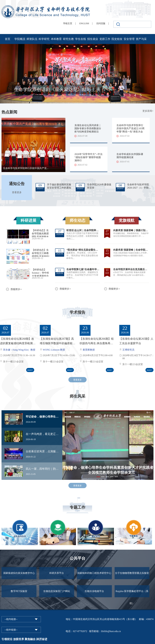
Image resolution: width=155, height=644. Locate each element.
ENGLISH (84, 23)
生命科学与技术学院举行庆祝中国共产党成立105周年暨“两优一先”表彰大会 (130, 128)
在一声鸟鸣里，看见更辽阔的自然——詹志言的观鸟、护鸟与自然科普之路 (42, 434)
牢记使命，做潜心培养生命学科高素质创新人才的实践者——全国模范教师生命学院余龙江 (42, 417)
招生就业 (93, 39)
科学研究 (44, 39)
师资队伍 (32, 39)
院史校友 (117, 39)
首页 (8, 39)
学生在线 (81, 39)
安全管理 (129, 39)
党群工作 (105, 39)
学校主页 (68, 23)
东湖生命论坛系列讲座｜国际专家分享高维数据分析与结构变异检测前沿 (88, 128)
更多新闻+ (148, 111)
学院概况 (20, 39)
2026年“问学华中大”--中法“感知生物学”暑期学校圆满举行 (88, 157)
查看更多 (17, 192)
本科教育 (56, 39)
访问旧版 (101, 23)
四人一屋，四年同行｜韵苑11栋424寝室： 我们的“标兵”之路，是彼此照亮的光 (42, 469)
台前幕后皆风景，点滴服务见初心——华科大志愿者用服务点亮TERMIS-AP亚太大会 (42, 451)
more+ (30, 370)
